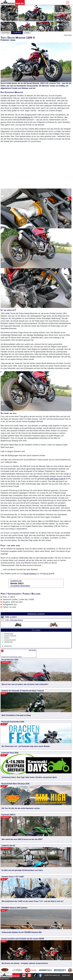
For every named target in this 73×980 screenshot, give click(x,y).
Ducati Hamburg (30, 574)
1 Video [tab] (27, 33)
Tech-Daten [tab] (6, 33)
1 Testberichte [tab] (17, 33)
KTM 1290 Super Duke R (55, 479)
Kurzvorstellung (24, 117)
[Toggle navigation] (68, 3)
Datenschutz (5, 979)
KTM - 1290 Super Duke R (14, 620)
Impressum (66, 975)
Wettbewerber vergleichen (36, 614)
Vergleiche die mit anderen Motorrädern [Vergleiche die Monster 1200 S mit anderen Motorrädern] (20, 583)
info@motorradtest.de (52, 975)
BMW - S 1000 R (11, 617)
